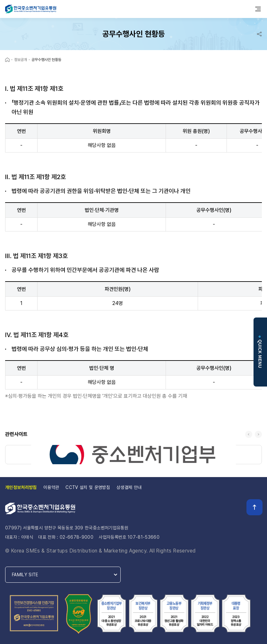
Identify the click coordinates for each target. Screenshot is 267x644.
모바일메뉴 (258, 9)
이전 (249, 434)
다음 (258, 434)
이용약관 (51, 487)
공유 (259, 34)
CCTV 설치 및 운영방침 (88, 487)
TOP (254, 507)
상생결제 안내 (129, 487)
